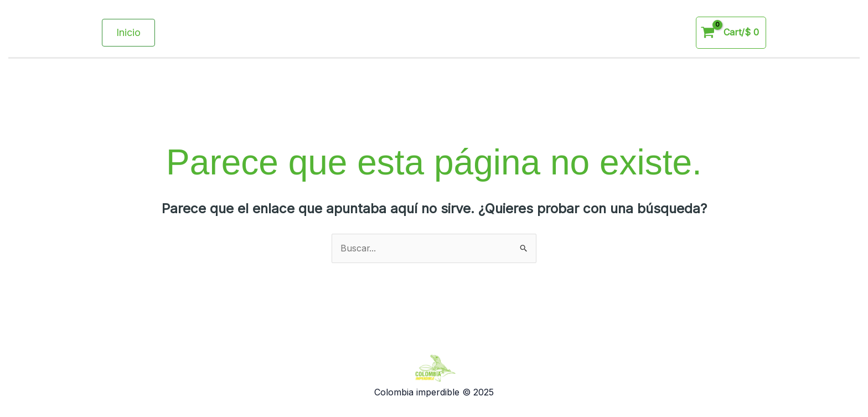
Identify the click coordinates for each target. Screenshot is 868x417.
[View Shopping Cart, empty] (731, 33)
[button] (128, 33)
